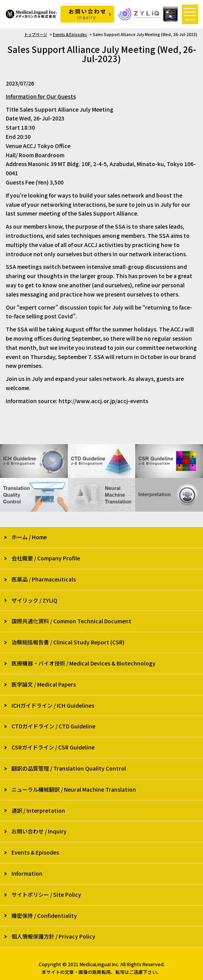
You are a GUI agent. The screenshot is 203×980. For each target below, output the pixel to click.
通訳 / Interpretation (38, 810)
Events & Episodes (70, 34)
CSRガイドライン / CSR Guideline (53, 747)
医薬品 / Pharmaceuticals (44, 579)
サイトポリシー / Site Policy (46, 894)
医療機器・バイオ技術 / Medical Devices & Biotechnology (83, 663)
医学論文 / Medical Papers (44, 684)
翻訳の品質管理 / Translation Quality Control (69, 768)
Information (27, 873)
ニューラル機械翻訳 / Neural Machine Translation (74, 789)
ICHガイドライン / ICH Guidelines (53, 705)
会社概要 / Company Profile (46, 558)
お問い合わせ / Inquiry (39, 831)
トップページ (36, 34)
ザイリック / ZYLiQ (34, 600)
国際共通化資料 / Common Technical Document (71, 621)
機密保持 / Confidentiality (44, 916)
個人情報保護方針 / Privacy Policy (53, 936)
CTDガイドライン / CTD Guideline (53, 726)
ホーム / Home (29, 537)
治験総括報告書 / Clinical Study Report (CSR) (68, 642)
